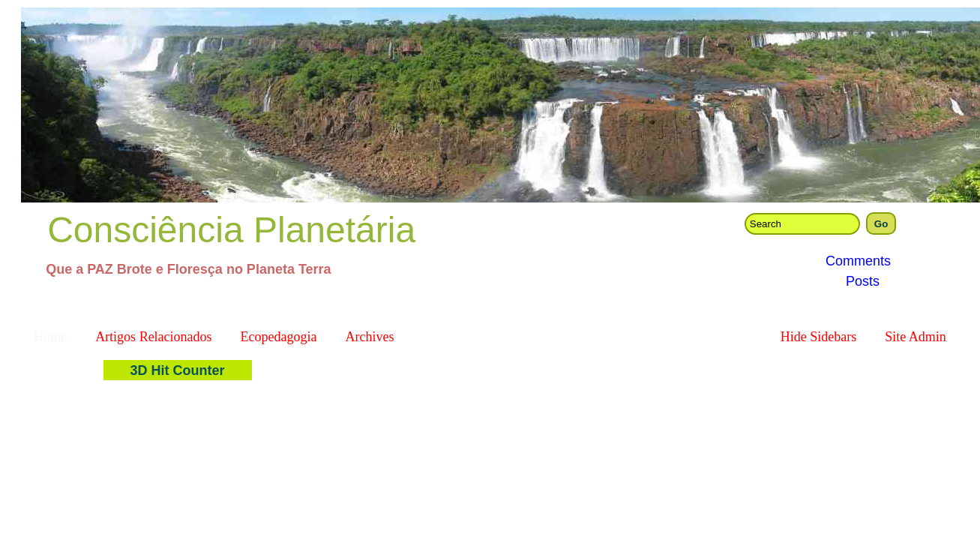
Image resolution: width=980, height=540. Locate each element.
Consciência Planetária (231, 230)
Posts (863, 281)
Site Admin (916, 337)
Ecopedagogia (279, 337)
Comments (858, 261)
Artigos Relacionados (153, 337)
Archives (370, 337)
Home (50, 337)
